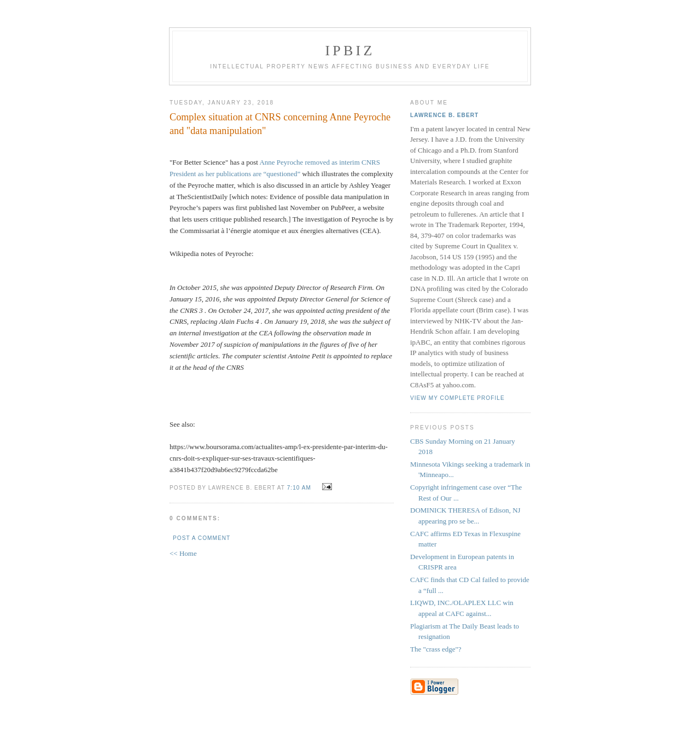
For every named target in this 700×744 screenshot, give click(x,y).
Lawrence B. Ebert (444, 115)
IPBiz (350, 51)
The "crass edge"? (436, 649)
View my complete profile (457, 398)
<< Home (183, 553)
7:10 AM (299, 488)
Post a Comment (202, 538)
